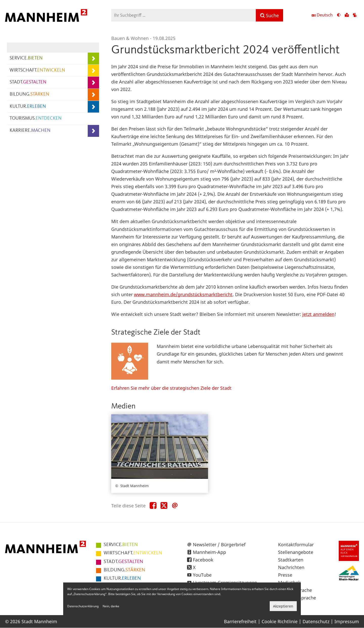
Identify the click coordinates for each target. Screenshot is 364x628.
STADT (28, 82)
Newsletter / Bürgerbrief (219, 545)
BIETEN (121, 545)
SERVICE (26, 58)
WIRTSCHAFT (37, 70)
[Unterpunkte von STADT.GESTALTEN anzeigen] (93, 83)
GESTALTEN (123, 562)
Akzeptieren (283, 606)
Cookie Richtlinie (280, 621)
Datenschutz (316, 621)
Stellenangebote (296, 552)
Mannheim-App (209, 552)
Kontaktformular (296, 545)
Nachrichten (291, 567)
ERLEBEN (122, 578)
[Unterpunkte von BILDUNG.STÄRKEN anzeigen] (93, 95)
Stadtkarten (291, 560)
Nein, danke (111, 606)
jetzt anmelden (318, 314)
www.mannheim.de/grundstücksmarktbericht (183, 294)
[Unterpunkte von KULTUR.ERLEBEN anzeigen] (93, 107)
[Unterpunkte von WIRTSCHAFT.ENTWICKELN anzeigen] (93, 71)
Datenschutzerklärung (83, 606)
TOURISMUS (36, 118)
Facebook (203, 560)
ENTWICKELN (133, 553)
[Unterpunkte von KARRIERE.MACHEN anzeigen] (93, 131)
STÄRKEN (124, 570)
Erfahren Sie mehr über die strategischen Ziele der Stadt (171, 388)
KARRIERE (30, 131)
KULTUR (28, 107)
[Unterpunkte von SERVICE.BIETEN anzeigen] (93, 59)
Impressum (347, 621)
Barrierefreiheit (240, 621)
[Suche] (269, 15)
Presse (285, 575)
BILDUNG (29, 94)
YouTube (202, 575)
